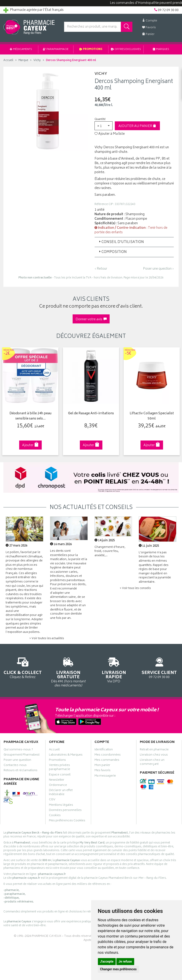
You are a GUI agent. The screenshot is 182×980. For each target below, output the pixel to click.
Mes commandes (107, 761)
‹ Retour (101, 269)
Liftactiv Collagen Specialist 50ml (151, 416)
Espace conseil (60, 775)
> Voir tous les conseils (135, 588)
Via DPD (114, 670)
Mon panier (102, 766)
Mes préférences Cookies (67, 821)
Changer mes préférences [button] (118, 969)
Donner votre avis (91, 319)
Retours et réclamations (21, 771)
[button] (104, 126)
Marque (23, 60)
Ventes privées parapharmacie (60, 768)
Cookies (55, 816)
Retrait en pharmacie (154, 750)
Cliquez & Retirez (23, 667)
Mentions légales (61, 805)
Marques (161, 49)
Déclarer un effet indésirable (61, 793)
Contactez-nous (15, 766)
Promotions (91, 49)
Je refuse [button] (125, 961)
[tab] (134, 242)
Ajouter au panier (137, 126)
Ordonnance (58, 786)
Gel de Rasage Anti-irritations (91, 414)
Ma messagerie (105, 776)
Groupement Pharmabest (22, 755)
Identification (104, 750)
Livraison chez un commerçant (152, 763)
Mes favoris (103, 771)
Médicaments (21, 49)
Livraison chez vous (154, 755)
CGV (52, 800)
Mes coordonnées (108, 755)
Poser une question (17, 761)
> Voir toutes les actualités (47, 639)
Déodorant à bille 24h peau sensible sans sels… (30, 416)
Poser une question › (158, 269)
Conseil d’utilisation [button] (121, 242)
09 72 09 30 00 (159, 667)
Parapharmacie (56, 49)
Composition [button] (112, 252)
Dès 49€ (68, 672)
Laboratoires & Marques (66, 755)
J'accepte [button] (107, 961)
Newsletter (57, 780)
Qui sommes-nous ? (18, 750)
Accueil (8, 60)
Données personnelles (65, 811)
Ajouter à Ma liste (110, 134)
